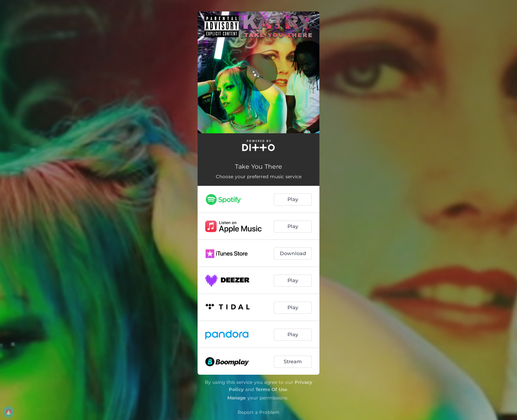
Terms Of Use (271, 389)
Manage (237, 398)
